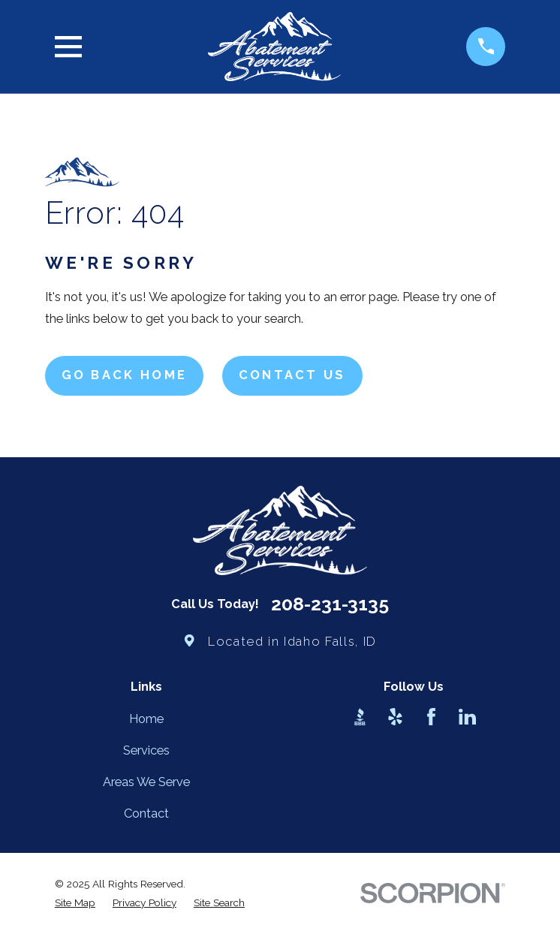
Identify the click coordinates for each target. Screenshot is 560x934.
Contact (146, 813)
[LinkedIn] (467, 717)
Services (146, 750)
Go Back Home (125, 375)
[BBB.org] (360, 717)
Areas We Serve (146, 782)
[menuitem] (75, 903)
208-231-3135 (330, 605)
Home (146, 719)
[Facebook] (431, 717)
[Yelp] (395, 717)
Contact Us (292, 375)
